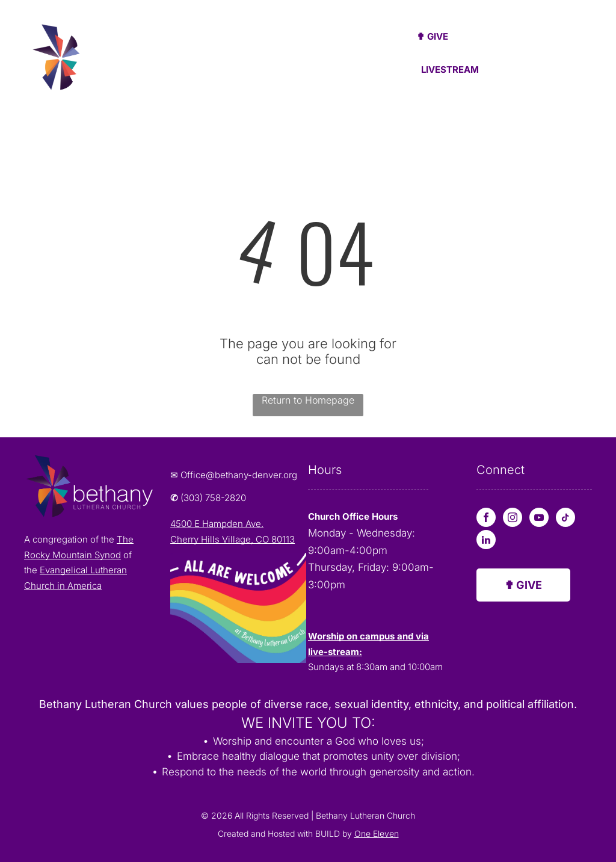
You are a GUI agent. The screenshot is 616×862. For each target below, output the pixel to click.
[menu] (590, 60)
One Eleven (377, 833)
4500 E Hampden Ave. (217, 524)
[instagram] (513, 519)
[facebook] (486, 519)
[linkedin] (486, 541)
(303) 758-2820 (213, 498)
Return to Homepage (308, 400)
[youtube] (539, 519)
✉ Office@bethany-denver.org (234, 475)
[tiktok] (565, 519)
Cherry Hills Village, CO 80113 (233, 539)
